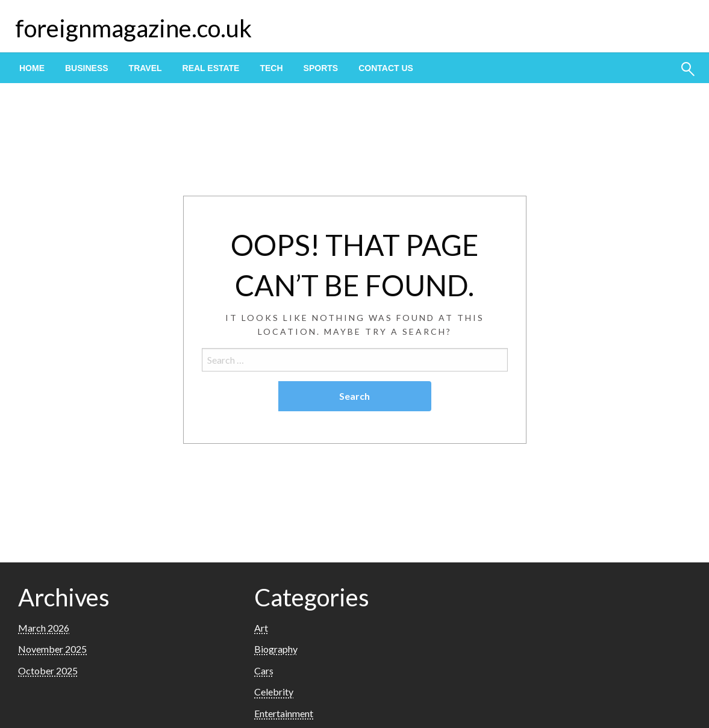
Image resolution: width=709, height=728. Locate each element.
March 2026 (44, 628)
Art (261, 628)
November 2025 (52, 649)
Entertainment (284, 713)
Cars (264, 670)
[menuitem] (32, 68)
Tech (271, 68)
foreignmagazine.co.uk (133, 28)
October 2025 (48, 670)
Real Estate (211, 68)
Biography (276, 649)
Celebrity (274, 692)
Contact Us (386, 68)
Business (87, 68)
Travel (145, 68)
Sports (321, 68)
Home (32, 68)
